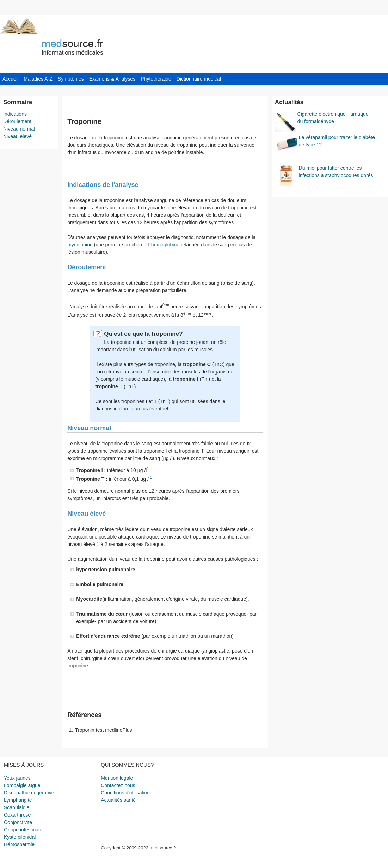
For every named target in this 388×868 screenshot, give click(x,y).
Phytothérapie (156, 79)
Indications (15, 114)
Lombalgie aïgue (22, 785)
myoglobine (80, 245)
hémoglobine (165, 245)
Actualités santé (118, 800)
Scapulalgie (17, 807)
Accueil (10, 79)
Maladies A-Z (38, 79)
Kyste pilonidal (20, 837)
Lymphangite (18, 800)
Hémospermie (19, 844)
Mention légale (117, 778)
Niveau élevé (17, 136)
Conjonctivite (18, 822)
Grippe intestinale (23, 830)
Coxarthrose (17, 815)
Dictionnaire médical (199, 79)
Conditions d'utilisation (125, 793)
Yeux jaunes (17, 778)
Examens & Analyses (112, 79)
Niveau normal (19, 129)
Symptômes (71, 79)
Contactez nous (118, 785)
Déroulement (17, 121)
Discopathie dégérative (29, 793)
